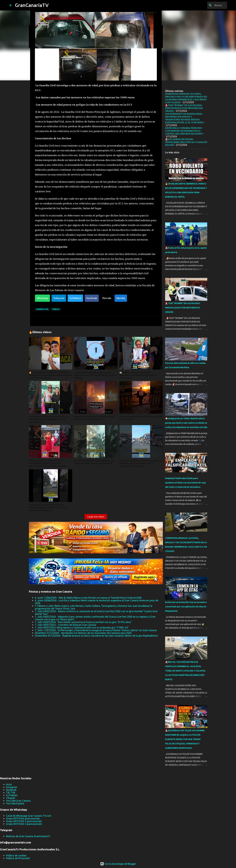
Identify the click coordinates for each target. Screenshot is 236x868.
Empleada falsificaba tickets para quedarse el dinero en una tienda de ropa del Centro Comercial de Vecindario (185, 483)
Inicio (9, 784)
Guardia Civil (42, 309)
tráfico (56, 309)
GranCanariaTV (32, 5)
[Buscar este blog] (211, 5)
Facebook (92, 298)
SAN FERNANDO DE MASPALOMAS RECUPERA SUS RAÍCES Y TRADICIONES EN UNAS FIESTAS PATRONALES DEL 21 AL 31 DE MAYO (184, 118)
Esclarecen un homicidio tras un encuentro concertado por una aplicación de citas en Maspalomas (186, 607)
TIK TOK (11, 793)
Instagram (12, 787)
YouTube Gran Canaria (18, 801)
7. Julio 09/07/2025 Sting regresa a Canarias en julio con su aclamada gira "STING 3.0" (82, 628)
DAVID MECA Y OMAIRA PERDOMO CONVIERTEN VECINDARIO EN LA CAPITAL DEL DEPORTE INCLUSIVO (184, 131)
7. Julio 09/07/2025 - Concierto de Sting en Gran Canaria (66, 625)
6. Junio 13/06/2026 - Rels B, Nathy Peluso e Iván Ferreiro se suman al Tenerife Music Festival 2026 (88, 598)
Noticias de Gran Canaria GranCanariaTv (28, 836)
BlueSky (121, 298)
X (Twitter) (75, 298)
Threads (107, 298)
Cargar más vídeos (96, 517)
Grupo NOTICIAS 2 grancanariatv (24, 821)
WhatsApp (42, 298)
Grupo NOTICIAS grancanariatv (23, 818)
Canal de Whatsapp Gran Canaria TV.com (29, 816)
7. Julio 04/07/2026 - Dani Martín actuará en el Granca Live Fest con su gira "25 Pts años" (83, 622)
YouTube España (15, 803)
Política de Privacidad (18, 858)
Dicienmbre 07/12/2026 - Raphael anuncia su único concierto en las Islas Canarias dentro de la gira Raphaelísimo (96, 636)
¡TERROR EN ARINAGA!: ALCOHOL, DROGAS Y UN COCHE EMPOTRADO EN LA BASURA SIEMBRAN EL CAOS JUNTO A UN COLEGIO (186, 98)
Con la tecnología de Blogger (118, 864)
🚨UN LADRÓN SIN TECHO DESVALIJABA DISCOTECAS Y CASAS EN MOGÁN (186, 142)
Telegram (59, 298)
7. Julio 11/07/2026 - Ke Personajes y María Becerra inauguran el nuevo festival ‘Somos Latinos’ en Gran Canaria (96, 630)
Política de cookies (16, 856)
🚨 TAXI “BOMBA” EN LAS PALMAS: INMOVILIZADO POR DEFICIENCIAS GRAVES (184, 108)
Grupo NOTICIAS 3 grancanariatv (24, 824)
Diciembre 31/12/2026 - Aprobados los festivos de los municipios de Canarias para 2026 (83, 633)
